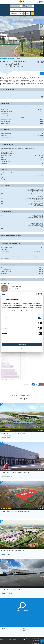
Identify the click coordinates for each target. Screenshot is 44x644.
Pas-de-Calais (40, 93)
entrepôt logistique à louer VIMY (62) (12, 590)
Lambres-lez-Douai (26, 630)
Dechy (23, 632)
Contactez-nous (36, 643)
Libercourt (24, 629)
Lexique (37, 642)
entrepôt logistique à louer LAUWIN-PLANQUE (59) (15, 511)
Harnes (3, 631)
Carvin (2, 633)
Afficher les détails (34, 340)
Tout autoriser (22, 344)
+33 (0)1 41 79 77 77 (16, 287)
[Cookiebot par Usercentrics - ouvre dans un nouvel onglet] (36, 294)
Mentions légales (30, 639)
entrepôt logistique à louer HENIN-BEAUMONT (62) (15, 472)
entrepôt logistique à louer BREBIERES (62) (13, 551)
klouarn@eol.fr (15, 289)
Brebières (24, 631)
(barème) (41, 257)
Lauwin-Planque (4, 632)
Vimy (23, 633)
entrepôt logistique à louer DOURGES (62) (13, 433)
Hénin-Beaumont (5, 630)
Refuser (22, 349)
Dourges (3, 629)
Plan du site (32, 642)
